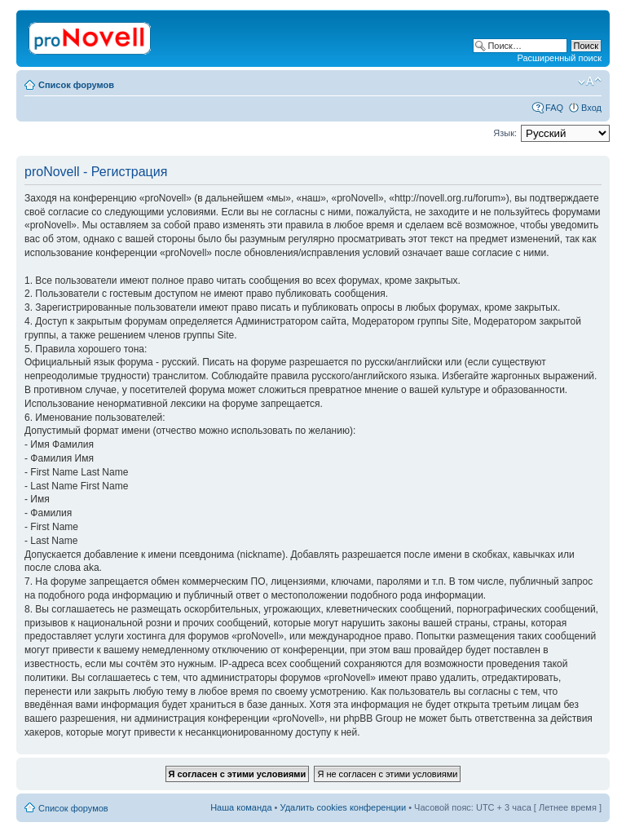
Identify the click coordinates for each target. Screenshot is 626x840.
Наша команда (241, 807)
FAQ (554, 108)
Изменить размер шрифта (590, 82)
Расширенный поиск (559, 58)
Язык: (505, 133)
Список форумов (76, 85)
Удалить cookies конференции (344, 807)
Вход (591, 108)
